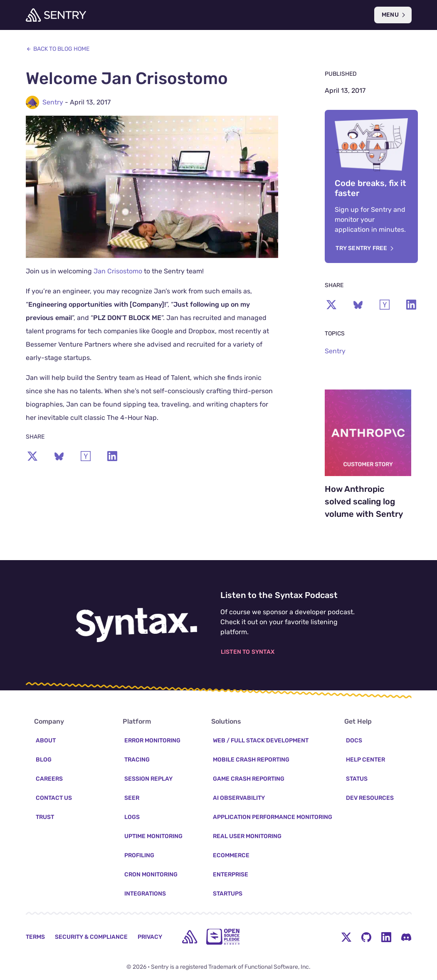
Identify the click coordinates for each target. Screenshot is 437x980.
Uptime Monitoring (153, 836)
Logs (132, 817)
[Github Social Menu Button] (366, 937)
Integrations (145, 894)
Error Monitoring (152, 741)
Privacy (150, 937)
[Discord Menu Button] (406, 937)
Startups (228, 894)
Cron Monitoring (151, 875)
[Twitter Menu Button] (346, 937)
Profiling (139, 855)
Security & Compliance (91, 937)
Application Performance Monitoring (273, 817)
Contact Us (54, 798)
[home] (190, 937)
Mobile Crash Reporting (251, 760)
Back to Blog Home (58, 49)
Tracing (137, 760)
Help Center (365, 760)
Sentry (53, 102)
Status (357, 779)
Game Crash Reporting (249, 779)
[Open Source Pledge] (223, 937)
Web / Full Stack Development (261, 741)
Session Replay (148, 779)
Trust (45, 817)
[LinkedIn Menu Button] (386, 937)
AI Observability (239, 798)
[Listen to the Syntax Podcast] (136, 625)
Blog (44, 760)
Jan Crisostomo (118, 271)
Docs (354, 741)
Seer (132, 798)
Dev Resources (370, 798)
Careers (49, 779)
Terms (35, 937)
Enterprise (231, 875)
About (46, 741)
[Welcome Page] (56, 15)
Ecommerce (231, 855)
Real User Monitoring (247, 836)
